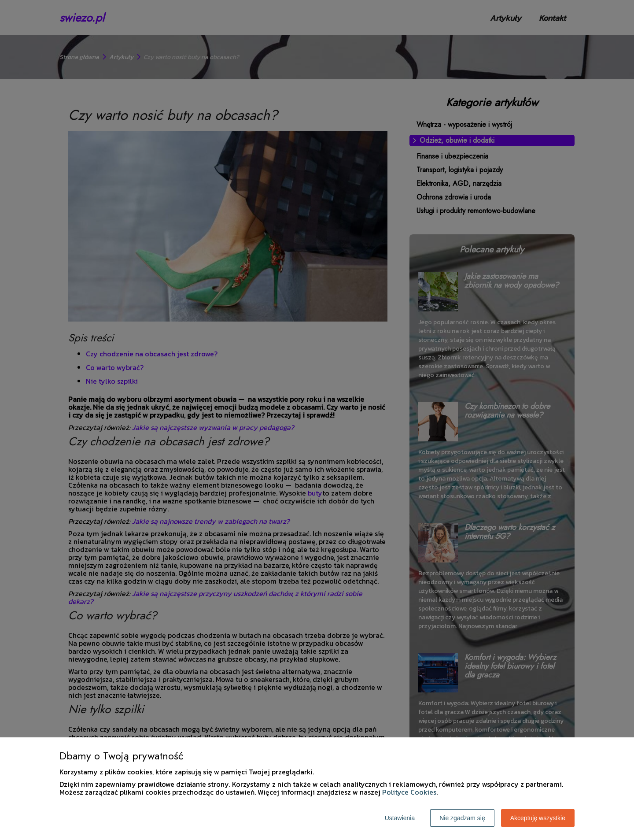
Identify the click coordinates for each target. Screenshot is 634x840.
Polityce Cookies (409, 792)
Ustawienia (400, 818)
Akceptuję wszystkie (538, 818)
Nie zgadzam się (462, 818)
